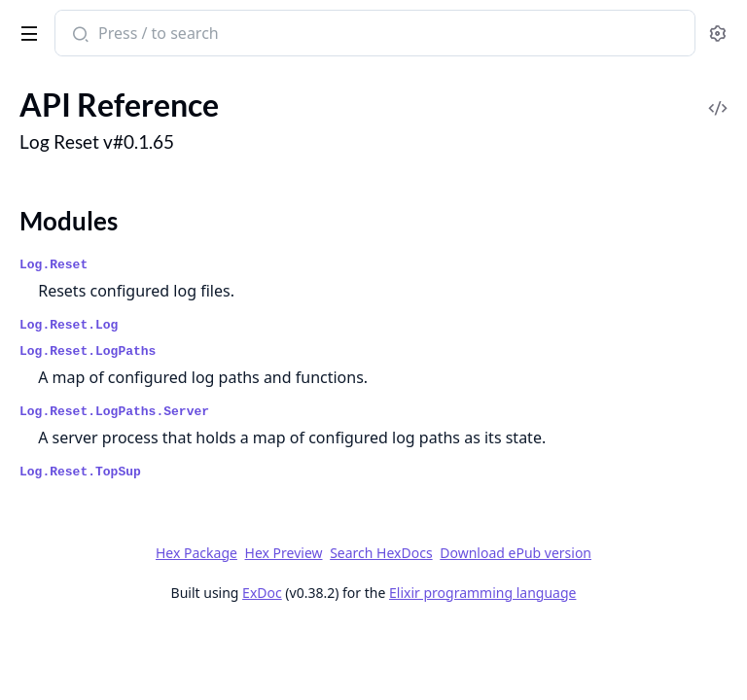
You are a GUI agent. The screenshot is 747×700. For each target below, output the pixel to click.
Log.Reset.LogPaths (88, 351)
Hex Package (196, 553)
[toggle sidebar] (26, 30)
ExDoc (262, 593)
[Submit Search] (78, 35)
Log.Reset (53, 265)
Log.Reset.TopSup (80, 472)
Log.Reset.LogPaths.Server (114, 412)
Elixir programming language (482, 593)
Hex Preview (284, 553)
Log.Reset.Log (69, 325)
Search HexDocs (381, 553)
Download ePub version (516, 553)
